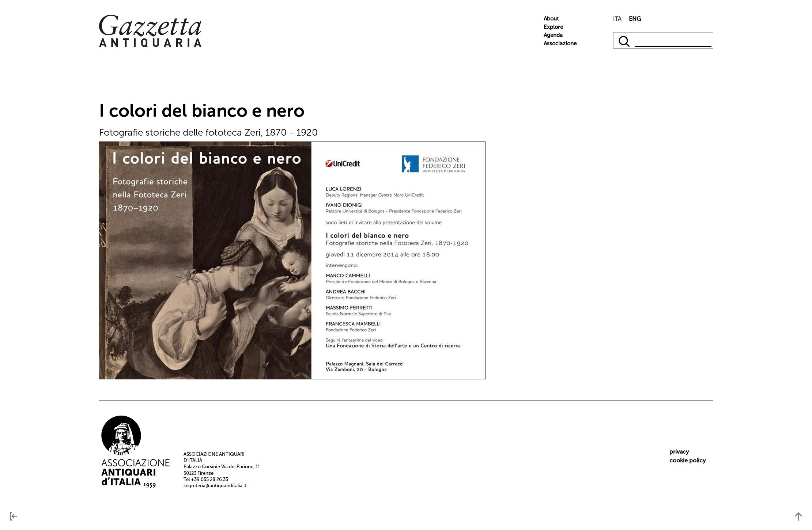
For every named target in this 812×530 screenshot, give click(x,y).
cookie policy (688, 460)
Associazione (560, 43)
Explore (553, 27)
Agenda (553, 35)
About (551, 19)
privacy (679, 452)
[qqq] (625, 40)
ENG (635, 19)
